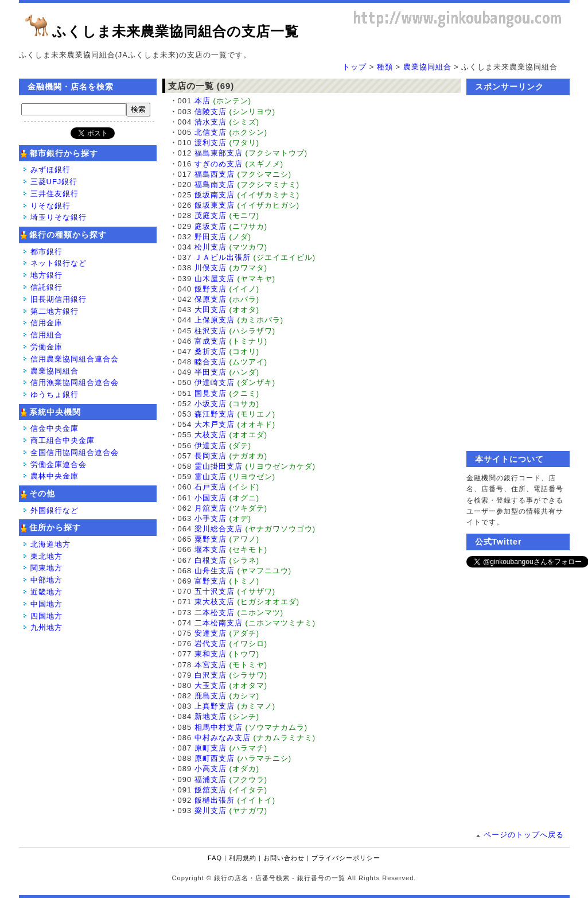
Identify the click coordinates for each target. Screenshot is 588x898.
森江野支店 (215, 414)
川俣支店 (211, 268)
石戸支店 (211, 487)
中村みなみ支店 (223, 738)
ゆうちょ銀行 (54, 394)
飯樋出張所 (215, 800)
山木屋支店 (215, 279)
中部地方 (46, 580)
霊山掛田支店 (219, 466)
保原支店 (211, 299)
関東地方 (46, 568)
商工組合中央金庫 (63, 440)
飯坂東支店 (215, 205)
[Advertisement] (518, 273)
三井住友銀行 (54, 194)
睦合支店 (211, 362)
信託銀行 (46, 287)
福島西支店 (215, 174)
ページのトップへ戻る (524, 835)
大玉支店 (211, 685)
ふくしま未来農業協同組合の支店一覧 (176, 31)
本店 (203, 101)
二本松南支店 (219, 623)
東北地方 (46, 556)
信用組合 (46, 335)
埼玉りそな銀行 (59, 217)
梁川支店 (211, 810)
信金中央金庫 (54, 428)
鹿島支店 (211, 696)
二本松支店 (215, 613)
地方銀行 (46, 275)
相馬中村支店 (219, 727)
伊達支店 (211, 446)
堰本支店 (211, 549)
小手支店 (211, 518)
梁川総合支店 (219, 529)
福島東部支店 (219, 153)
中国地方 (46, 604)
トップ (355, 67)
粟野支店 (211, 539)
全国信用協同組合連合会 (75, 452)
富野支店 (211, 581)
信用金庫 (46, 323)
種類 (385, 67)
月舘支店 (211, 508)
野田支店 (211, 237)
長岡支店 (211, 456)
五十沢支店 (215, 591)
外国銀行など (54, 510)
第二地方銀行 (54, 311)
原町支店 (211, 748)
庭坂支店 (211, 226)
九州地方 (46, 627)
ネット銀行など (59, 263)
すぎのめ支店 (219, 164)
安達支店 (211, 633)
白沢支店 (211, 675)
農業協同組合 (427, 67)
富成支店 (211, 341)
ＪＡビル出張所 (223, 257)
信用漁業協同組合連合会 (75, 382)
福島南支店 (215, 184)
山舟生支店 (215, 571)
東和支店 (211, 654)
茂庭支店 (211, 215)
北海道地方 (50, 544)
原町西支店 (215, 758)
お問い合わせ (284, 858)
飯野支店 (211, 289)
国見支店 (211, 393)
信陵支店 (211, 112)
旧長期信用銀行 (59, 299)
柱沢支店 (211, 331)
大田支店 (211, 310)
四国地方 (46, 616)
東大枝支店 (215, 602)
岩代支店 (211, 644)
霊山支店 (211, 477)
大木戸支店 (215, 424)
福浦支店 (211, 780)
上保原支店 (215, 320)
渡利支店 (211, 143)
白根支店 (211, 560)
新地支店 (211, 716)
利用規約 (243, 858)
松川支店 (211, 247)
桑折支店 (211, 351)
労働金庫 (46, 347)
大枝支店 (211, 435)
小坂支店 (211, 404)
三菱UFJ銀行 (54, 182)
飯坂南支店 (215, 195)
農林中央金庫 (54, 476)
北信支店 (211, 132)
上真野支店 (215, 706)
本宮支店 (211, 665)
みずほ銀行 (50, 170)
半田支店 (211, 372)
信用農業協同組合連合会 (75, 359)
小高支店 (211, 769)
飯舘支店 (211, 790)
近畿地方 (46, 592)
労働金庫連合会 (59, 464)
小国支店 (211, 498)
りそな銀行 (50, 206)
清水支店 (211, 122)
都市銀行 (46, 252)
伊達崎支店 (215, 382)
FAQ (215, 858)
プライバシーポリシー (346, 858)
